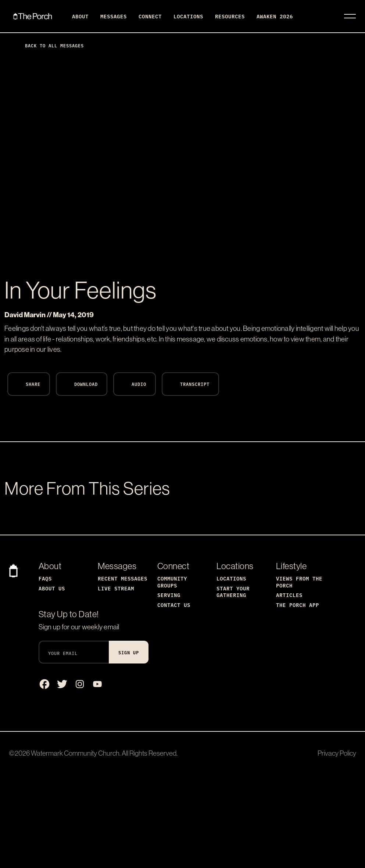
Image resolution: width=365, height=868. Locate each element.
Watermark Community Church (75, 753)
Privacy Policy (337, 753)
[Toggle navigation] (350, 16)
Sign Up (129, 652)
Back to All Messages (49, 45)
